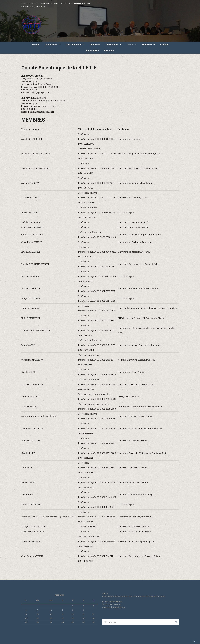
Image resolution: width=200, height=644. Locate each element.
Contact (164, 45)
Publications (112, 45)
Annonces (95, 45)
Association (51, 45)
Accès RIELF (92, 51)
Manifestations (73, 45)
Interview (109, 51)
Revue (130, 45)
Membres (147, 45)
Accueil (35, 45)
